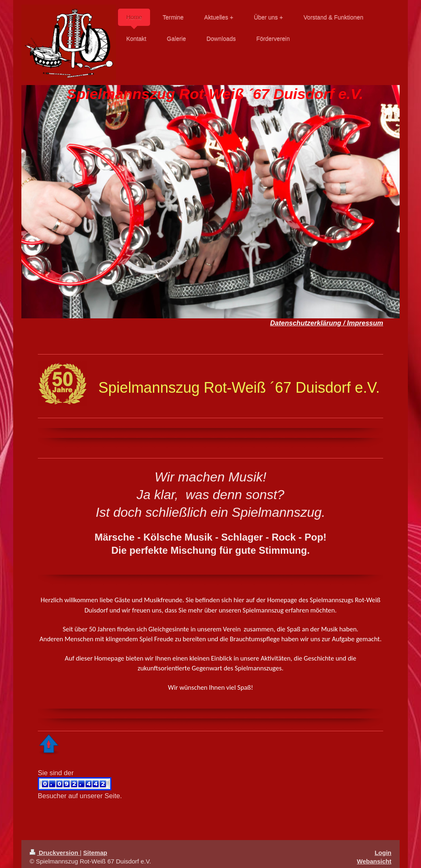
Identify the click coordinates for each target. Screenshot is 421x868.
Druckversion (55, 847)
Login (383, 847)
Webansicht (374, 855)
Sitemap (95, 847)
